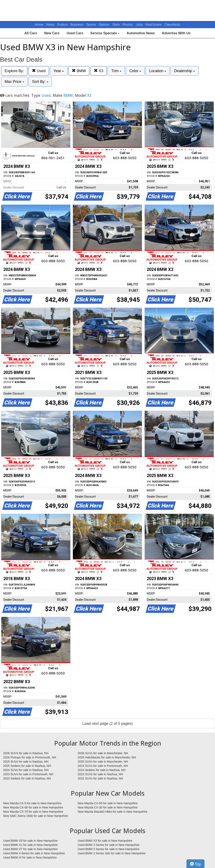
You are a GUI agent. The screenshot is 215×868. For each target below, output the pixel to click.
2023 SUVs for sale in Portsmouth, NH (28, 774)
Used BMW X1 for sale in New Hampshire (30, 845)
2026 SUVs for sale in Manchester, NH (103, 753)
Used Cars (75, 33)
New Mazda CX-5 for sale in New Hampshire (32, 803)
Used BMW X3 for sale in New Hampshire (105, 841)
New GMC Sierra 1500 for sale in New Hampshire (36, 816)
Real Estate (154, 25)
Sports (92, 25)
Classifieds (172, 25)
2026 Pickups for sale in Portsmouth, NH (30, 757)
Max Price (14, 82)
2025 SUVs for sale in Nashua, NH (26, 762)
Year (59, 71)
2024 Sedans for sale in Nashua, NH (102, 770)
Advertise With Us (176, 33)
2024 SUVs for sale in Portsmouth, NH (103, 766)
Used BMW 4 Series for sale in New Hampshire (34, 853)
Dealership (184, 71)
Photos (128, 25)
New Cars (52, 33)
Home (39, 25)
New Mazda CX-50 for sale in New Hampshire (108, 803)
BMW (79, 71)
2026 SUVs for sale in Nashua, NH (26, 753)
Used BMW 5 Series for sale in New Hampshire (109, 849)
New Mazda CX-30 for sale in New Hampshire (108, 807)
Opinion (105, 25)
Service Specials (105, 33)
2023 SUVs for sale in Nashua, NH (100, 774)
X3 (99, 71)
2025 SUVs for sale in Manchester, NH (103, 762)
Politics (62, 25)
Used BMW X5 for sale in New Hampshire (30, 841)
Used (39, 71)
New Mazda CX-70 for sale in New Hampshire (33, 812)
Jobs (140, 25)
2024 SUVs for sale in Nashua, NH (26, 770)
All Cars (31, 33)
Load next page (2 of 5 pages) (107, 724)
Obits (116, 25)
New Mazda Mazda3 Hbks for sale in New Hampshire (112, 812)
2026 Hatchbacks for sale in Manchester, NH (107, 757)
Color (135, 71)
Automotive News (141, 33)
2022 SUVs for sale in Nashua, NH (100, 778)
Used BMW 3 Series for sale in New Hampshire (109, 845)
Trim (116, 71)
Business (77, 25)
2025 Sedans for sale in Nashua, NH (27, 766)
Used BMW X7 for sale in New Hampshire (30, 849)
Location (158, 71)
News (50, 25)
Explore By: (14, 71)
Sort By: (40, 82)
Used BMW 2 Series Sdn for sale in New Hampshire (112, 853)
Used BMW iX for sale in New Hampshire (30, 857)
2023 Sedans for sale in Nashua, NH (27, 778)
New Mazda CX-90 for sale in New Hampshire (33, 807)
